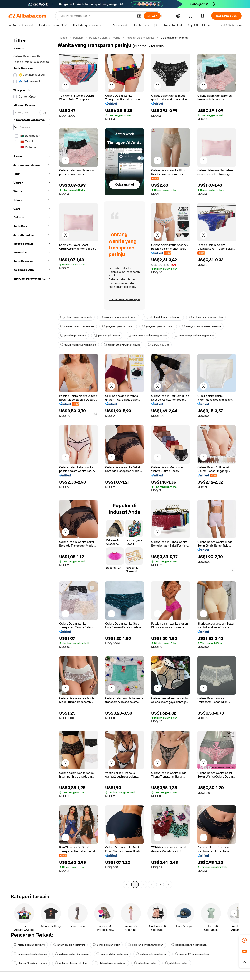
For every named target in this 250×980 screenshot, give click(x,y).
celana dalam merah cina (206, 317)
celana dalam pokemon (112, 954)
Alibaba (62, 38)
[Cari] (152, 16)
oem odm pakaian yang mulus (147, 336)
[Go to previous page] (127, 885)
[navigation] (32, 462)
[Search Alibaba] (97, 16)
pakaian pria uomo (73, 336)
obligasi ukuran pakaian (71, 963)
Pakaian (78, 38)
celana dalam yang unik (76, 317)
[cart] (191, 16)
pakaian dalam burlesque (30, 954)
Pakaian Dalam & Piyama (105, 38)
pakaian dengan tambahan (146, 945)
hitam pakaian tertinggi (29, 945)
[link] (245, 941)
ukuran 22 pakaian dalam (192, 954)
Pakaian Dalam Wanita (140, 38)
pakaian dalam (158, 345)
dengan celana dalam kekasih (201, 326)
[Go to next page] (168, 885)
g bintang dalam (146, 963)
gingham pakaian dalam (118, 326)
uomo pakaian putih (106, 945)
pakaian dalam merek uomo (118, 317)
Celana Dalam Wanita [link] (174, 38)
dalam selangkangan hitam (78, 345)
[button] (139, 16)
